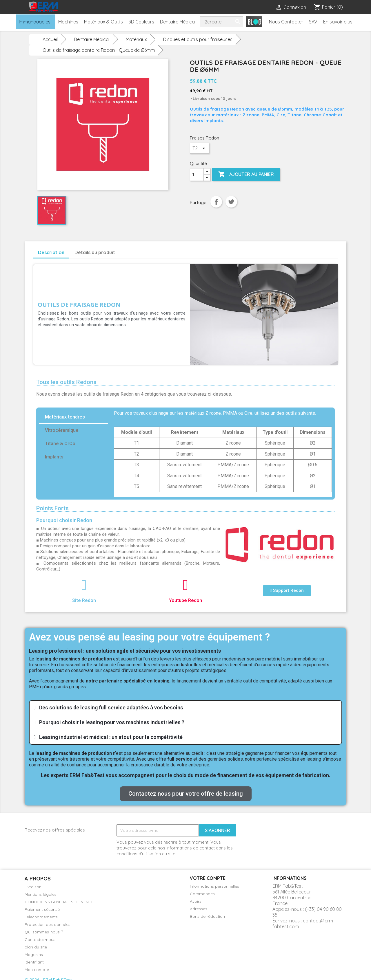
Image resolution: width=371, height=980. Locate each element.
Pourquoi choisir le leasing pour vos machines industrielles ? (112, 722)
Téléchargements (41, 917)
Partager (216, 202)
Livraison (33, 887)
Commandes (202, 894)
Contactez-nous (40, 939)
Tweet (231, 202)
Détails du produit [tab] (95, 252)
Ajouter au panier (246, 175)
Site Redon (84, 600)
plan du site (36, 947)
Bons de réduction (207, 916)
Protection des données (48, 924)
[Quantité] (197, 175)
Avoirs (196, 901)
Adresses (199, 909)
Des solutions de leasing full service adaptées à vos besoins (111, 708)
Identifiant (34, 962)
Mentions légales (41, 894)
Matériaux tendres (65, 417)
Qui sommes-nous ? (44, 932)
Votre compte (208, 878)
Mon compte (37, 970)
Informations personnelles (214, 886)
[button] (287, 591)
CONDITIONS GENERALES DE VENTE (59, 902)
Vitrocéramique (62, 430)
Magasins (34, 955)
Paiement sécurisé (42, 909)
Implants (54, 457)
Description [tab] (51, 252)
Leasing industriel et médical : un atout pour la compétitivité (111, 737)
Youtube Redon (185, 600)
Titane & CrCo (60, 444)
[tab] (185, 708)
